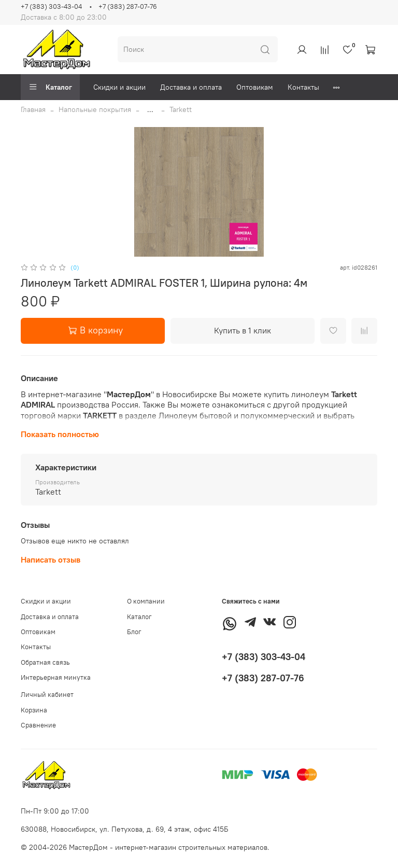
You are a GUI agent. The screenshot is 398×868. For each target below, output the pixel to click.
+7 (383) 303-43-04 (51, 6)
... (150, 109)
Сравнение (38, 725)
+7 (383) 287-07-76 (128, 6)
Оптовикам (255, 87)
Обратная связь (45, 662)
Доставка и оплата (191, 87)
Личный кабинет (47, 695)
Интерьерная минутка (56, 677)
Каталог (50, 87)
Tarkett (181, 109)
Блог (134, 632)
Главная (33, 109)
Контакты (303, 87)
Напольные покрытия (95, 109)
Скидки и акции (119, 87)
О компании (146, 601)
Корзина (34, 710)
